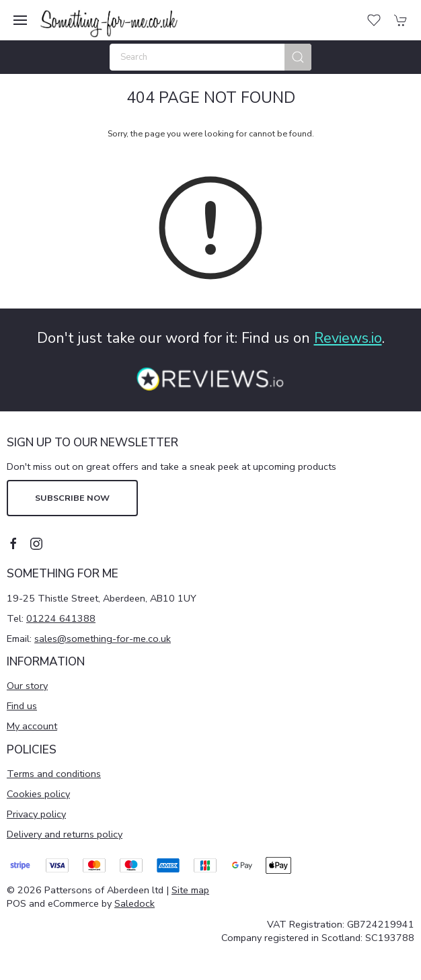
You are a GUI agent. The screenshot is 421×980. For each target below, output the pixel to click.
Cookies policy (38, 794)
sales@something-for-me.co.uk (103, 639)
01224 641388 (61, 618)
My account (32, 726)
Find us (22, 706)
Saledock (135, 903)
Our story (27, 686)
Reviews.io (348, 338)
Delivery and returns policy (65, 834)
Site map (190, 890)
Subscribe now (72, 498)
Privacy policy (36, 814)
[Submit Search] (298, 57)
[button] (20, 20)
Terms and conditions (54, 774)
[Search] (210, 57)
